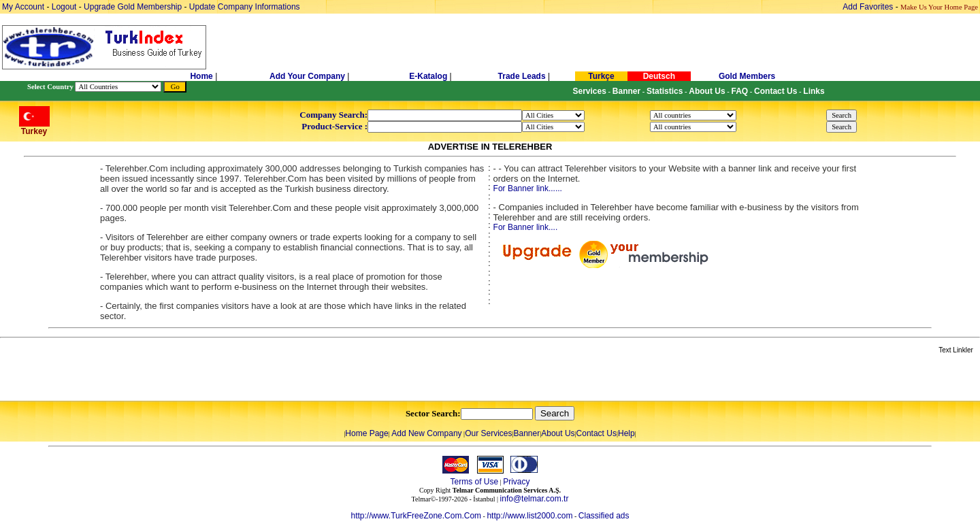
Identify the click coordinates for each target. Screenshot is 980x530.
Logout (64, 7)
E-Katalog (428, 76)
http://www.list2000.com (529, 516)
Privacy (516, 482)
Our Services (488, 433)
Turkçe (601, 76)
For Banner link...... (528, 188)
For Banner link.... (526, 227)
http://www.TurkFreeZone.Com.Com (416, 516)
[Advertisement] (161, 378)
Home (202, 76)
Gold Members (747, 76)
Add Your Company (308, 76)
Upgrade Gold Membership (134, 7)
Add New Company (426, 433)
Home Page (366, 433)
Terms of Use (474, 482)
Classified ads (604, 516)
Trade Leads (522, 76)
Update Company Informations (245, 7)
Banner (527, 433)
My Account (24, 7)
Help (626, 433)
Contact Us (597, 433)
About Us (558, 433)
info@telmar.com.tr (535, 499)
